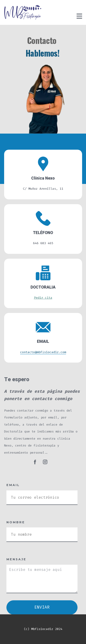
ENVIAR (42, 607)
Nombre (16, 522)
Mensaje (16, 559)
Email (13, 485)
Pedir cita (43, 298)
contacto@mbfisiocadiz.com (43, 352)
